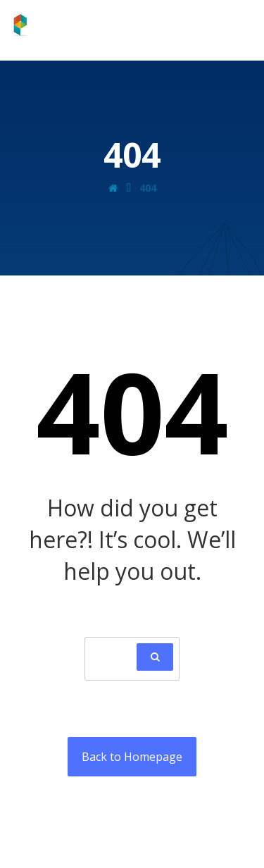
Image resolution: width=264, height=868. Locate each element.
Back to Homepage (132, 757)
